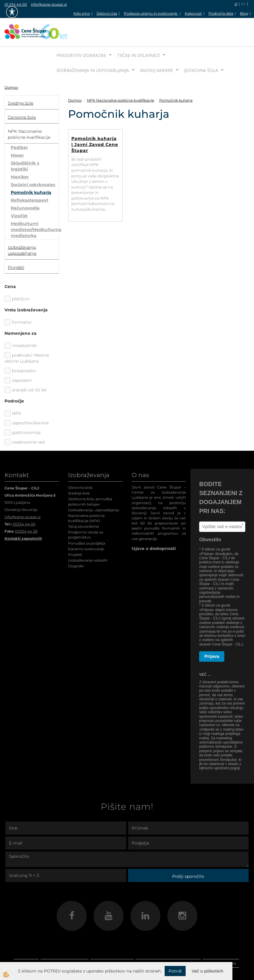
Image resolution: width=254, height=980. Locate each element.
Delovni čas (107, 13)
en (243, 4)
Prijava (212, 634)
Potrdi (175, 971)
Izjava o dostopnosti (154, 526)
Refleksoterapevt (30, 178)
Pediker (19, 125)
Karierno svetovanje (86, 526)
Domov (11, 65)
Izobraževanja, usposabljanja (94, 487)
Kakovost (193, 13)
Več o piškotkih (208, 971)
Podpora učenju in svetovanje (151, 13)
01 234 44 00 (16, 4)
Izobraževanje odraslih (88, 538)
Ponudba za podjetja (87, 521)
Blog (244, 13)
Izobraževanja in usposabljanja (93, 48)
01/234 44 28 (26, 509)
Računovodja (25, 186)
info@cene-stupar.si (49, 4)
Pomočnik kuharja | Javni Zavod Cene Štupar (95, 122)
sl (236, 4)
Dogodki (76, 543)
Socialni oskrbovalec (33, 162)
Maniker (20, 154)
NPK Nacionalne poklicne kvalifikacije (121, 78)
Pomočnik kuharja (31, 170)
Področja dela (221, 13)
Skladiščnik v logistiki (25, 144)
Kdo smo (82, 13)
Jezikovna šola (201, 48)
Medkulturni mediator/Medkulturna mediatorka (35, 207)
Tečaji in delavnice (139, 33)
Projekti (75, 532)
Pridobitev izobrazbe (81, 33)
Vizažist (19, 193)
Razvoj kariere (157, 48)
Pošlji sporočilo (188, 854)
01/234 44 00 (24, 502)
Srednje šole (79, 471)
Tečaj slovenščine (84, 504)
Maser (17, 133)
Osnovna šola (80, 465)
